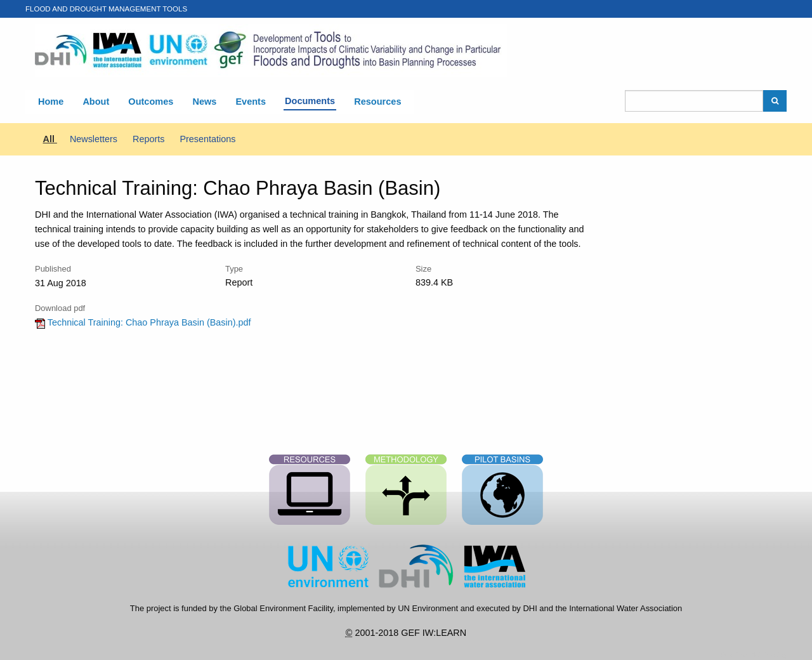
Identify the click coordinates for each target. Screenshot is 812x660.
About (96, 102)
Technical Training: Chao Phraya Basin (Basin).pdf (143, 322)
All (50, 139)
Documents (310, 101)
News (204, 102)
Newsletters (95, 139)
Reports (150, 139)
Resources (377, 102)
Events (251, 102)
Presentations (207, 139)
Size (423, 269)
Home (51, 102)
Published (53, 269)
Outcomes (151, 102)
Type (234, 269)
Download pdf (60, 308)
